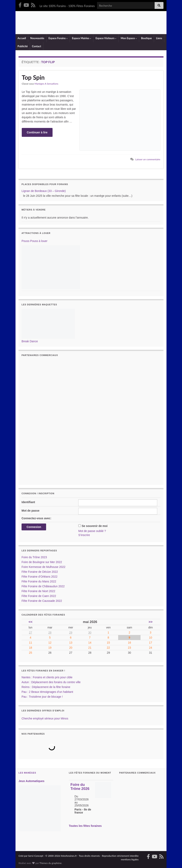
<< (31, 622)
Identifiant (28, 502)
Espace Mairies (82, 38)
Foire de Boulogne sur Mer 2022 (42, 562)
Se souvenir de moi (95, 526)
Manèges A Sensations (47, 84)
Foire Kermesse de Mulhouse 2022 (43, 567)
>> (151, 622)
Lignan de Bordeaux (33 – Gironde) (44, 191)
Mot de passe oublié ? (92, 531)
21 (90, 648)
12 (50, 643)
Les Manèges (27, 773)
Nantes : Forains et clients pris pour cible (47, 677)
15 (108, 643)
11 (31, 643)
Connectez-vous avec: (36, 518)
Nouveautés (37, 38)
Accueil (22, 38)
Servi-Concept (36, 856)
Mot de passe (31, 511)
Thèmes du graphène (51, 863)
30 (90, 632)
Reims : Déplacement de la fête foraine (46, 687)
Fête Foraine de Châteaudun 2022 (43, 586)
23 (129, 648)
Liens (159, 38)
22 (108, 648)
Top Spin (33, 77)
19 (50, 648)
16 (129, 643)
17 (151, 643)
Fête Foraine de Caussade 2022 (42, 601)
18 (31, 648)
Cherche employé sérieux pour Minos (45, 718)
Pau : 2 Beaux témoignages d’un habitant (47, 692)
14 (90, 643)
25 (31, 653)
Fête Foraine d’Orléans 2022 (39, 577)
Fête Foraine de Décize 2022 (40, 572)
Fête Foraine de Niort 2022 (38, 591)
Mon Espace (129, 38)
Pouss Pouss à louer (34, 241)
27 (31, 632)
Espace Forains (58, 38)
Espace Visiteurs (106, 38)
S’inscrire (84, 535)
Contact (37, 46)
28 (50, 632)
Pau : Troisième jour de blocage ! (42, 697)
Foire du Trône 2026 (80, 787)
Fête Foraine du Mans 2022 (39, 581)
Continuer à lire (37, 132)
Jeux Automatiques (32, 781)
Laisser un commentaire (148, 159)
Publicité (23, 46)
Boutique (146, 38)
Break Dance (30, 341)
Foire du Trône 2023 (34, 557)
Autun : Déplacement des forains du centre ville (51, 682)
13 (71, 643)
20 (71, 648)
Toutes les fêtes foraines (85, 826)
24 (151, 648)
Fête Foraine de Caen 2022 (39, 596)
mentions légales (130, 859)
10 (151, 638)
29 (71, 632)
